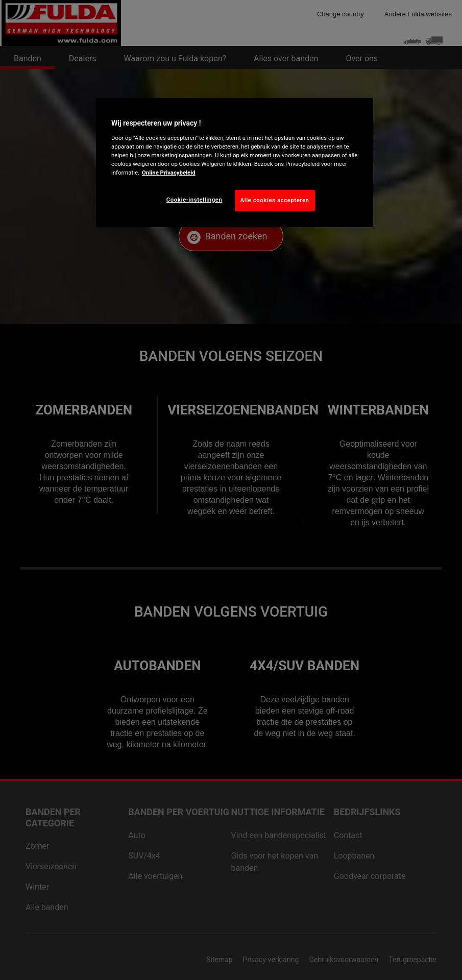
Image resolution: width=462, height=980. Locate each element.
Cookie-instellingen (194, 200)
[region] (235, 163)
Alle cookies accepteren (275, 200)
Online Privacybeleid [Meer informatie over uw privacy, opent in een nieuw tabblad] (169, 173)
